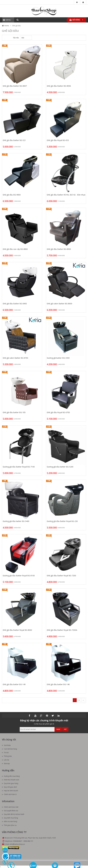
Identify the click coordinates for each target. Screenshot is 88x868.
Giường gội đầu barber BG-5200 (60, 467)
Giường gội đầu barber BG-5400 (16, 521)
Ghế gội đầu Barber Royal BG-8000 (17, 630)
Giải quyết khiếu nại (10, 811)
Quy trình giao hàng (10, 783)
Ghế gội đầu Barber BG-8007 (15, 86)
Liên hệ (5, 760)
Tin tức (5, 753)
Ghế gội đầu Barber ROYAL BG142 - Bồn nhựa (66, 195)
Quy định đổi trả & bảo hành (13, 814)
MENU (8, 20)
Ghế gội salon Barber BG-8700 (15, 358)
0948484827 (18, 841)
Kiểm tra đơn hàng (9, 821)
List (9, 38)
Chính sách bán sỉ (9, 794)
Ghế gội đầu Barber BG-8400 (15, 304)
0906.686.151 (28, 841)
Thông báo (7, 756)
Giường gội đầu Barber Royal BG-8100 (19, 576)
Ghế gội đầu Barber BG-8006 (59, 86)
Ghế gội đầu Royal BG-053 (58, 140)
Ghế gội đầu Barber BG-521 (14, 140)
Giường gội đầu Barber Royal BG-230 (62, 521)
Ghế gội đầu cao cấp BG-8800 (15, 249)
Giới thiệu (6, 745)
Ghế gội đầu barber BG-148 (58, 684)
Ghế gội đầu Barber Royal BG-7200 (61, 576)
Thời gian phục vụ (9, 825)
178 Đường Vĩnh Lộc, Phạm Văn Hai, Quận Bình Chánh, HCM (34, 838)
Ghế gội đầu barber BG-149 (14, 684)
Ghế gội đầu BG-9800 (12, 195)
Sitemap (6, 764)
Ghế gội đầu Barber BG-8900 (59, 249)
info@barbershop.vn (17, 844)
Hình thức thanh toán (11, 780)
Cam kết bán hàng (9, 749)
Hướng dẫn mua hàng (11, 776)
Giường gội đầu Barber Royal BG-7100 (19, 467)
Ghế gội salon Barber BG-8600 (59, 304)
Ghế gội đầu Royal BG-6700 (58, 412)
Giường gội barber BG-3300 (58, 358)
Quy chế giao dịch (9, 787)
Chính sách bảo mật (10, 807)
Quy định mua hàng (10, 818)
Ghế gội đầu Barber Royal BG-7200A (62, 630)
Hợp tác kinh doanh (10, 791)
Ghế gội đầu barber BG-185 (14, 412)
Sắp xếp (16, 38)
